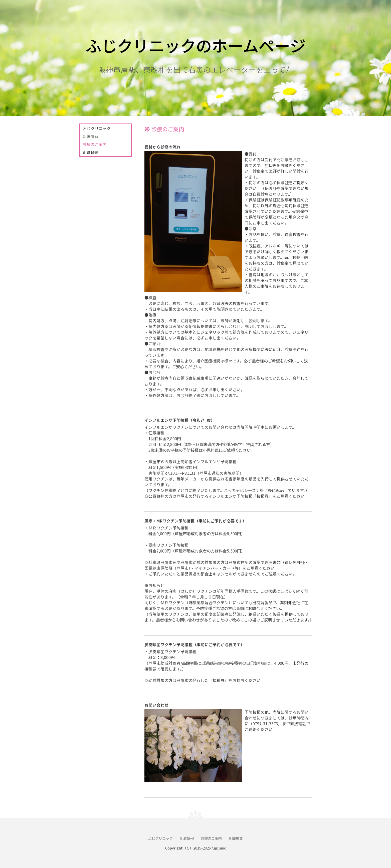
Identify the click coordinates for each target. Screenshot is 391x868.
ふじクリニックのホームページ (196, 45)
